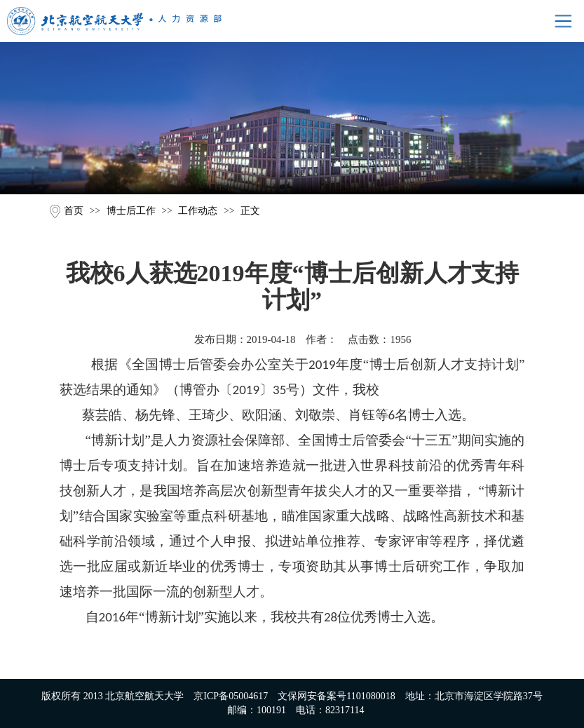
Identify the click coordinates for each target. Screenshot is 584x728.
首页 (74, 211)
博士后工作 (131, 211)
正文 (250, 211)
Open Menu (563, 21)
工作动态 (198, 211)
